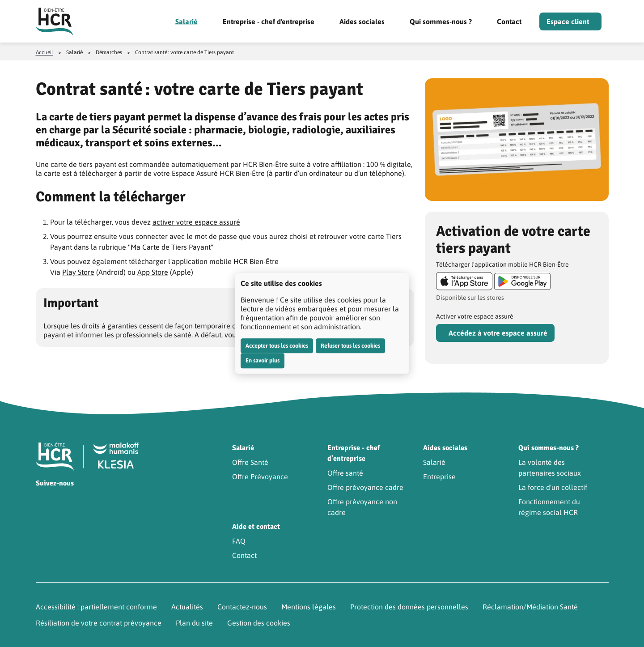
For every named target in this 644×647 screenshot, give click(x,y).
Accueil (44, 52)
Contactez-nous (242, 607)
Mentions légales (309, 607)
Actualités (187, 607)
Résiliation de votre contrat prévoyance (99, 623)
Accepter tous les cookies (277, 346)
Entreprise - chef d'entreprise (269, 21)
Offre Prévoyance (260, 477)
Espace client (568, 21)
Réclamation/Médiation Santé (530, 607)
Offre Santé (250, 462)
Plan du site (194, 623)
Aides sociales (362, 21)
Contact (509, 21)
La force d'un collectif (553, 487)
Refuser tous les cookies (350, 346)
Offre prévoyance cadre (365, 487)
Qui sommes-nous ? (441, 21)
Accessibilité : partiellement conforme (96, 607)
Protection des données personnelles (409, 607)
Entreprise (439, 477)
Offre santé (345, 473)
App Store (153, 272)
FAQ (239, 541)
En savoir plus (263, 360)
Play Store (78, 272)
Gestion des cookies (259, 623)
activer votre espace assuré (196, 222)
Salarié (186, 21)
